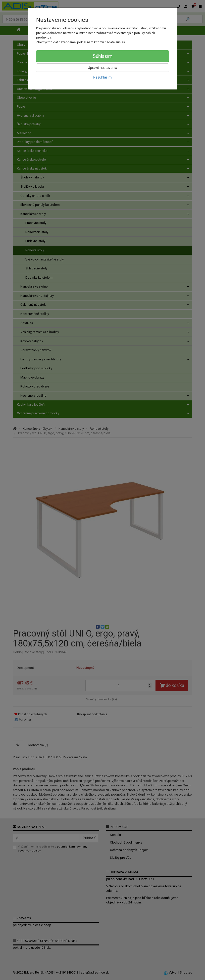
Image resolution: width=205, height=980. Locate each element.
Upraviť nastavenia (102, 68)
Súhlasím (103, 56)
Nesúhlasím (102, 77)
